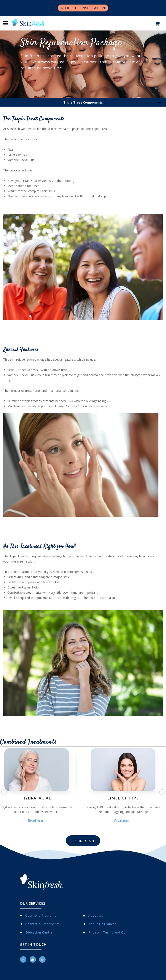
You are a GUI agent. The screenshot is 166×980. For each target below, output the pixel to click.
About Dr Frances (102, 924)
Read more (37, 821)
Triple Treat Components (83, 102)
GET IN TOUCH (83, 841)
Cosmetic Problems (41, 915)
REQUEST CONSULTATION (83, 8)
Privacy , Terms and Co (107, 932)
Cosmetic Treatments (43, 924)
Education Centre (39, 932)
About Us (96, 915)
